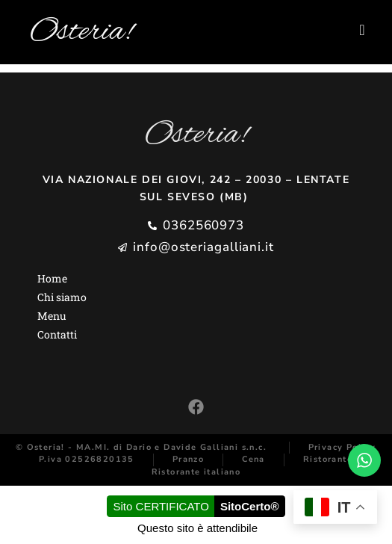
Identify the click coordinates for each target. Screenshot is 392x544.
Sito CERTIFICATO (161, 506)
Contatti (57, 334)
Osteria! (81, 32)
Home (52, 278)
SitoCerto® (250, 506)
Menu (52, 316)
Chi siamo (62, 297)
